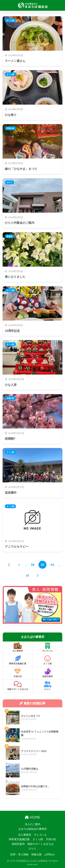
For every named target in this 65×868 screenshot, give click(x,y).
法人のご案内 (33, 824)
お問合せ (50, 855)
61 (28, 575)
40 (52, 565)
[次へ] (37, 575)
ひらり (9, 182)
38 (33, 565)
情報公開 (36, 855)
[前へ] (9, 565)
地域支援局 (48, 673)
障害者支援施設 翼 (18, 660)
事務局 (9, 236)
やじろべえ (48, 647)
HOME (32, 817)
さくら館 (10, 20)
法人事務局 (18, 647)
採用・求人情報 (19, 855)
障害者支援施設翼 (19, 839)
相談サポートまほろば (18, 686)
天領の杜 (10, 128)
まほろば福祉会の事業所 (32, 829)
